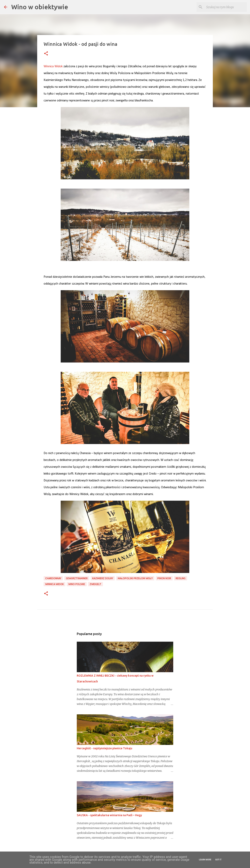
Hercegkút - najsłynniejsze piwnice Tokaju (105, 748)
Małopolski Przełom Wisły (135, 578)
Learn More (205, 860)
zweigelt (95, 584)
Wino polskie (77, 584)
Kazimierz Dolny (103, 578)
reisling (181, 578)
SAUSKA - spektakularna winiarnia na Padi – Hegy (109, 815)
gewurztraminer (77, 578)
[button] (46, 54)
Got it (218, 860)
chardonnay (53, 578)
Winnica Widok (54, 584)
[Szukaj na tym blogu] (226, 7)
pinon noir (164, 578)
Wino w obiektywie (40, 7)
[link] (53, 66)
